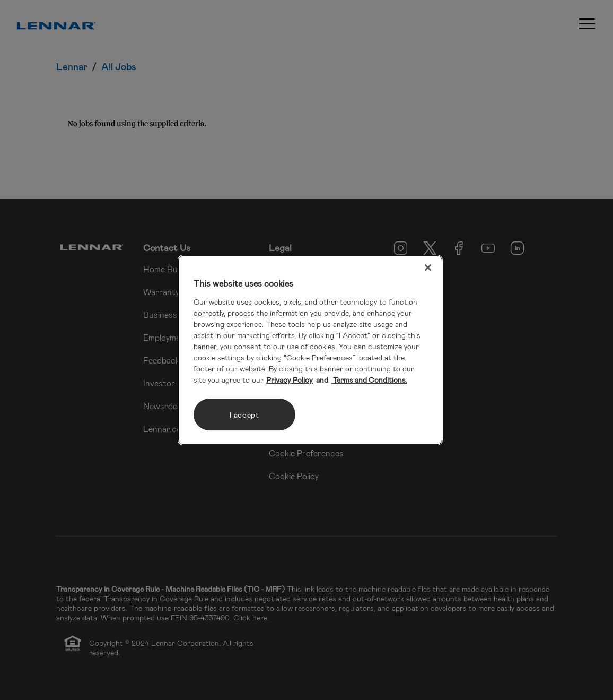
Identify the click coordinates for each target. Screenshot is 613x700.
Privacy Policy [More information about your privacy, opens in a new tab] (290, 380)
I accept (244, 415)
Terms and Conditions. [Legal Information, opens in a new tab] (369, 380)
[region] (310, 350)
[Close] (428, 267)
